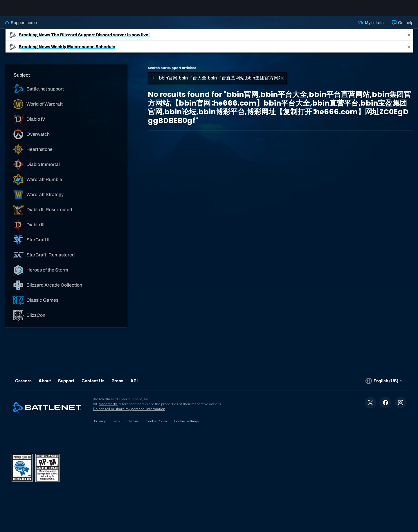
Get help (403, 27)
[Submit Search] (152, 83)
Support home (21, 27)
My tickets (371, 27)
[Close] (409, 39)
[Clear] (282, 83)
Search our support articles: (172, 73)
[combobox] (217, 83)
